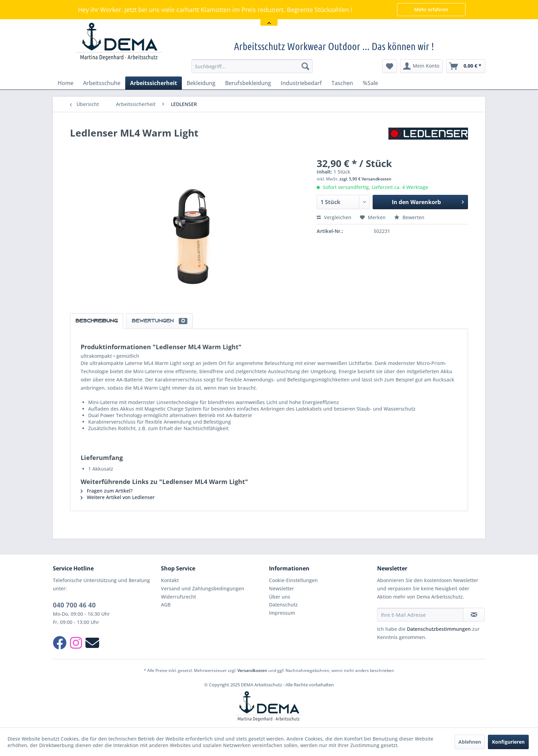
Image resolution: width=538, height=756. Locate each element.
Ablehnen (470, 742)
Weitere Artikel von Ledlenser (118, 497)
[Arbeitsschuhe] (102, 83)
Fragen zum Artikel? (107, 491)
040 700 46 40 (74, 605)
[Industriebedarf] (301, 83)
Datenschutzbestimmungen (439, 629)
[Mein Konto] (422, 66)
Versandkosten (252, 670)
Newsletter (282, 588)
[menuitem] (252, 66)
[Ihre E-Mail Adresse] (420, 615)
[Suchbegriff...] (252, 66)
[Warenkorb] (466, 66)
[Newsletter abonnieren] (474, 615)
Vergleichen (334, 217)
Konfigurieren (508, 742)
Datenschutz (283, 605)
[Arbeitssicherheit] (154, 83)
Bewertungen (160, 321)
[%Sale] (370, 83)
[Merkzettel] (390, 66)
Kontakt (170, 580)
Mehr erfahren (431, 9)
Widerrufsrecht (178, 597)
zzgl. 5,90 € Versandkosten (365, 179)
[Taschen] (342, 83)
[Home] (66, 83)
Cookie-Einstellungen (293, 580)
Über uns (280, 597)
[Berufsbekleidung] (248, 83)
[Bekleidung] (201, 83)
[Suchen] (305, 66)
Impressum (282, 613)
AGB (166, 605)
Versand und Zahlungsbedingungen (203, 588)
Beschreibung (97, 321)
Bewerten (409, 217)
